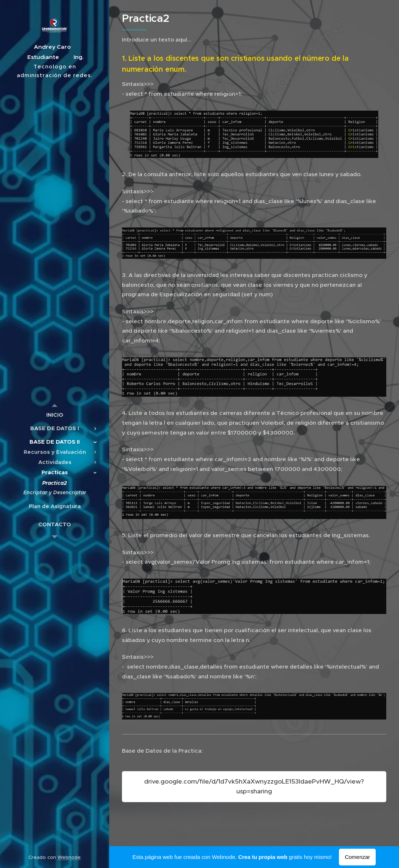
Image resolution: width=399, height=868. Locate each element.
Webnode (69, 857)
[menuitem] (55, 415)
